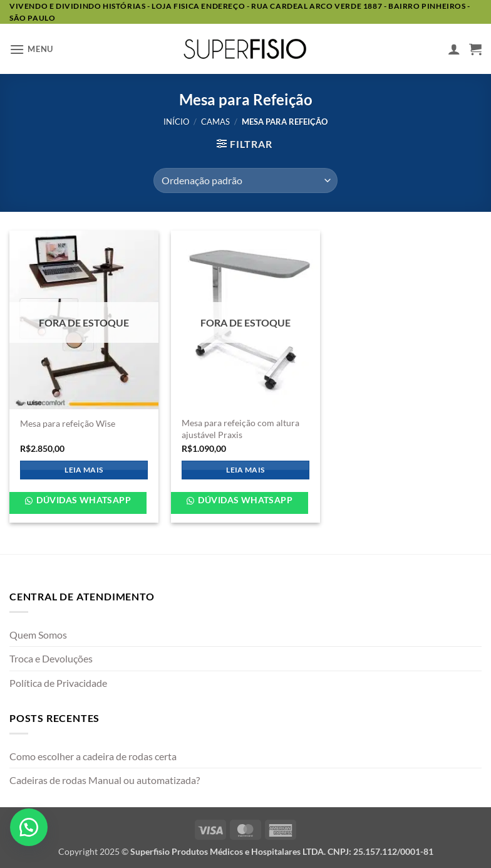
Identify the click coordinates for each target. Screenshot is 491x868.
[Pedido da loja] (245, 180)
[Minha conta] (454, 49)
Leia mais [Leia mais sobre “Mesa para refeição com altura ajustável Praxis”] (245, 470)
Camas (215, 122)
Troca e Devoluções (51, 658)
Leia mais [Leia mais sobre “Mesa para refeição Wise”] (84, 470)
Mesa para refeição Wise (68, 423)
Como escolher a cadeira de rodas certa (93, 756)
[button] (31, 49)
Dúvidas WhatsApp (83, 500)
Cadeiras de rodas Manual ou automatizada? (105, 780)
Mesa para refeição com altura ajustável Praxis (240, 429)
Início (176, 122)
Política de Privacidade (58, 683)
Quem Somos (38, 635)
